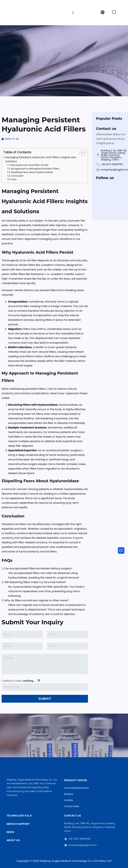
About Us (13, 840)
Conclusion (17, 176)
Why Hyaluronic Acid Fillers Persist (29, 165)
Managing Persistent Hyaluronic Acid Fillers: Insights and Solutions (41, 159)
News (10, 832)
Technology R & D (19, 816)
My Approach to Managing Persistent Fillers (35, 169)
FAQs (14, 179)
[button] (73, 13)
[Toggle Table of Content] (81, 153)
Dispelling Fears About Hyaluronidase (32, 172)
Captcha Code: (21, 680)
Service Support (18, 824)
